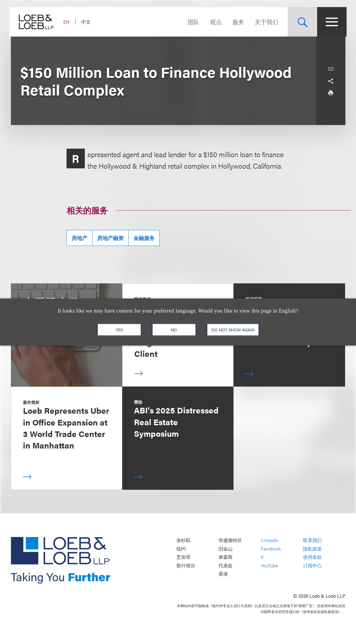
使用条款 (312, 557)
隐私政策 (312, 549)
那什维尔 (186, 565)
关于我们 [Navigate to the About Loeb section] (265, 22)
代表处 (226, 565)
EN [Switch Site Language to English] (68, 22)
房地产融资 (110, 238)
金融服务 (144, 238)
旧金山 (226, 549)
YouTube (269, 565)
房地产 (80, 238)
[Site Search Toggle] (301, 22)
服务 (237, 22)
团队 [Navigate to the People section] (192, 22)
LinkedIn (270, 540)
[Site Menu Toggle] (331, 22)
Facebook (271, 549)
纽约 (181, 549)
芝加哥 (183, 557)
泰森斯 (226, 557)
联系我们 (312, 540)
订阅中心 (312, 565)
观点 (215, 22)
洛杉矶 (183, 540)
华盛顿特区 (230, 540)
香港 (223, 574)
